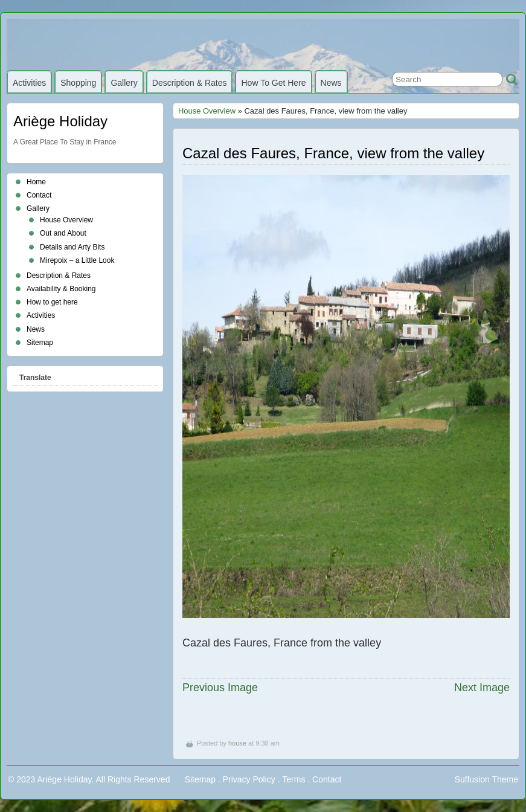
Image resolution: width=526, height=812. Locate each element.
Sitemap (40, 343)
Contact (39, 195)
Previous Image (220, 688)
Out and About (63, 233)
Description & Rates (190, 83)
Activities (29, 83)
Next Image (482, 688)
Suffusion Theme (486, 779)
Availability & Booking (61, 289)
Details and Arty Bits (72, 247)
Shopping (78, 83)
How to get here (273, 83)
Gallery (124, 83)
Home (36, 182)
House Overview (207, 111)
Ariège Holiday (60, 121)
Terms (293, 779)
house (237, 743)
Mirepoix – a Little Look (77, 260)
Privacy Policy (249, 779)
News (331, 83)
